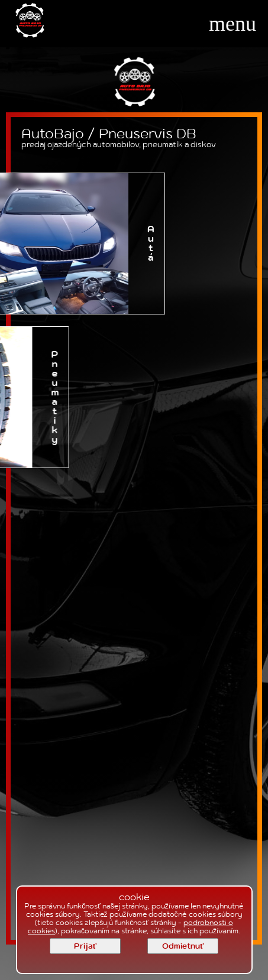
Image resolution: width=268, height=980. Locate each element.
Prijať (85, 946)
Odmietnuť (183, 946)
